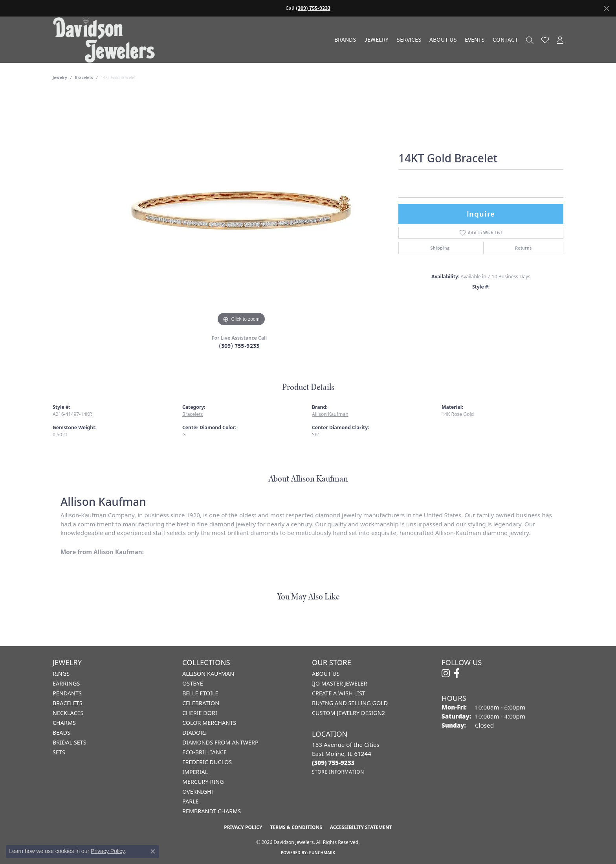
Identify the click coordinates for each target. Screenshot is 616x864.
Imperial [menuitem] (195, 772)
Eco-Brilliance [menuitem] (204, 752)
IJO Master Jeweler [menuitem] (339, 683)
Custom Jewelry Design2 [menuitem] (348, 713)
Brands (345, 40)
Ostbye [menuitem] (193, 683)
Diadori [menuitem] (194, 733)
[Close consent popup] (153, 851)
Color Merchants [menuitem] (209, 723)
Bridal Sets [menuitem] (70, 742)
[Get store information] (338, 772)
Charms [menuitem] (64, 723)
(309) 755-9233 (239, 346)
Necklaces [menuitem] (68, 713)
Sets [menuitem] (59, 752)
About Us (443, 40)
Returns (523, 248)
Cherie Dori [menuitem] (200, 713)
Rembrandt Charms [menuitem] (212, 811)
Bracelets (84, 77)
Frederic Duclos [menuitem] (207, 762)
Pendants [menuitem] (67, 693)
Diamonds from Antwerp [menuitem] (220, 742)
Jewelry (376, 40)
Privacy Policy (243, 827)
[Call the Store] (333, 763)
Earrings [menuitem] (66, 683)
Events (475, 40)
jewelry (60, 77)
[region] (241, 210)
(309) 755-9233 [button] (313, 8)
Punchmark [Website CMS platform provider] (322, 853)
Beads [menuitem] (61, 733)
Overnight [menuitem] (198, 791)
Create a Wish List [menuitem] (339, 693)
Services (409, 40)
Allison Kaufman (330, 414)
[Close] (606, 8)
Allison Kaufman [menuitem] (208, 674)
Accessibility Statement (361, 827)
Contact (505, 40)
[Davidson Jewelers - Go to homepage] (106, 40)
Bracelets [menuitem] (68, 703)
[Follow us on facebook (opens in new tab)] (457, 673)
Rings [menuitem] (61, 674)
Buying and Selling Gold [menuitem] (350, 703)
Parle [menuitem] (191, 801)
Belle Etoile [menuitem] (200, 693)
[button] (530, 40)
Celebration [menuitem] (201, 703)
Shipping (440, 248)
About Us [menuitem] (326, 674)
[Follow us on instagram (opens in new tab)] (446, 673)
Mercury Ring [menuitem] (203, 782)
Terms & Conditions (296, 827)
